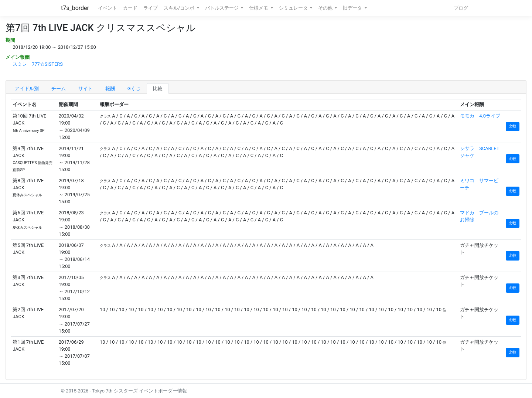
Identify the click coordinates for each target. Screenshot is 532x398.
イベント (108, 8)
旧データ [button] (353, 8)
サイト (86, 89)
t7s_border (75, 8)
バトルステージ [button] (222, 8)
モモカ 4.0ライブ (480, 116)
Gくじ (134, 89)
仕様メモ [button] (259, 8)
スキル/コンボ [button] (180, 8)
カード (130, 8)
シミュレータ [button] (294, 8)
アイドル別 (27, 89)
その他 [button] (326, 8)
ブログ (461, 8)
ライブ (151, 8)
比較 (158, 89)
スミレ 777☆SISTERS (38, 64)
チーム (59, 89)
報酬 (110, 89)
